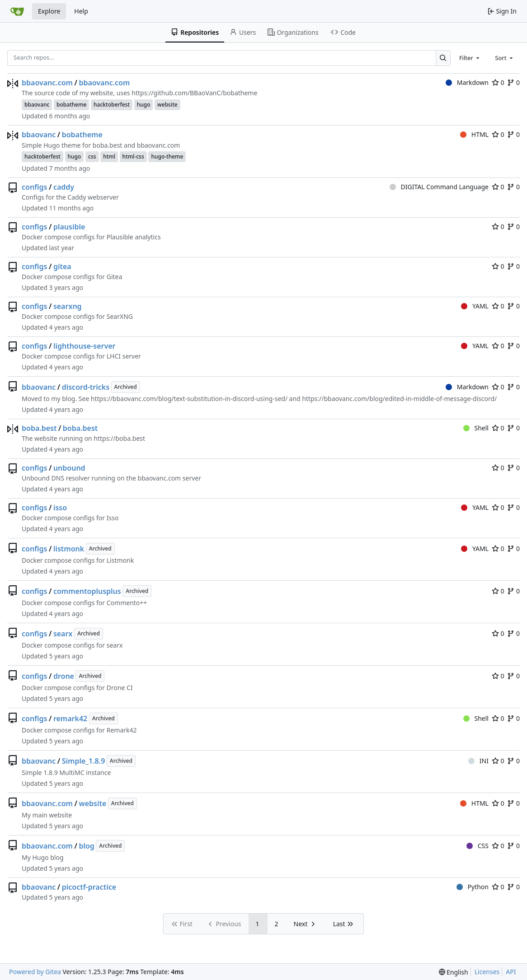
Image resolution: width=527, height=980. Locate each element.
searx (63, 634)
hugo (144, 105)
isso (60, 508)
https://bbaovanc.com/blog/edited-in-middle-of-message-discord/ (399, 399)
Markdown (467, 82)
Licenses (487, 972)
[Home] (17, 11)
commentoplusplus (87, 591)
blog (86, 846)
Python (473, 887)
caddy (64, 187)
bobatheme (71, 105)
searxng (68, 306)
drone (64, 676)
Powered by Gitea (35, 972)
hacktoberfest (112, 105)
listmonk (69, 549)
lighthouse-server (85, 346)
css (92, 156)
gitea (62, 266)
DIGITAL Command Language (439, 187)
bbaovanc (37, 105)
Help (81, 11)
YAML (475, 306)
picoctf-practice (89, 887)
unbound (69, 468)
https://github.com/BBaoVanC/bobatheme (194, 93)
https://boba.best (119, 438)
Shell (476, 428)
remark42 (70, 719)
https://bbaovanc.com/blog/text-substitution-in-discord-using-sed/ (189, 399)
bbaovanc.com (47, 83)
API (511, 972)
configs (34, 187)
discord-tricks (86, 387)
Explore (49, 11)
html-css (133, 156)
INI (478, 761)
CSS (478, 846)
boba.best (39, 428)
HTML (474, 134)
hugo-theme (167, 156)
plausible (69, 227)
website (167, 105)
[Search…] (443, 58)
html (109, 156)
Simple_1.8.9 (84, 761)
